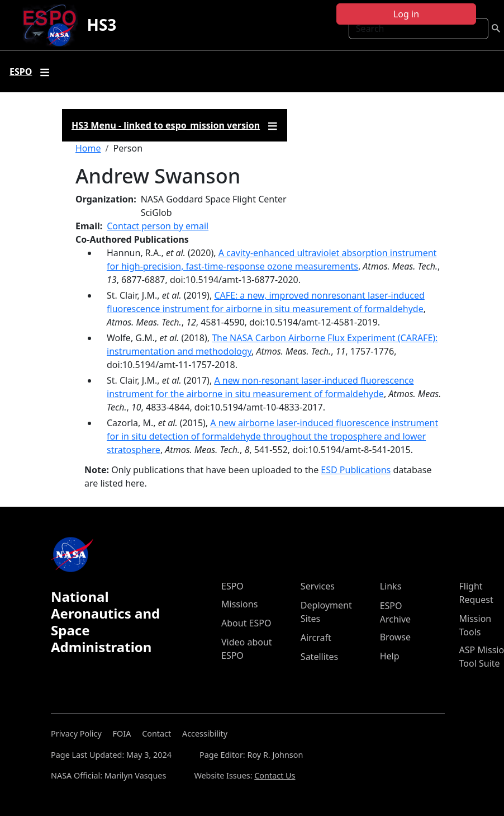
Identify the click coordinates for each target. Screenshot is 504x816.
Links (391, 586)
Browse (395, 637)
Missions (239, 604)
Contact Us (275, 775)
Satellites (319, 657)
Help (390, 656)
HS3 (101, 25)
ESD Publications (356, 470)
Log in (406, 14)
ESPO (232, 586)
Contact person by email (158, 226)
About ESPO (246, 623)
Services (318, 586)
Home (88, 148)
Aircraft (316, 638)
